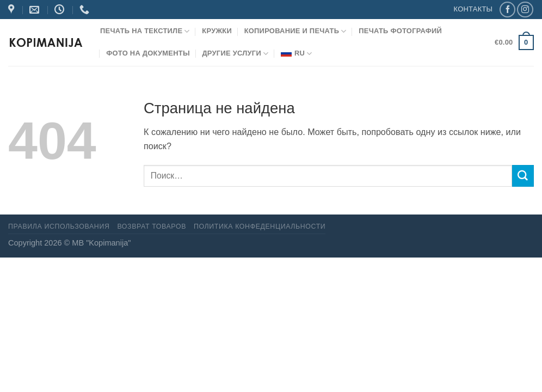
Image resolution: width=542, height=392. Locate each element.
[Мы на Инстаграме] (525, 10)
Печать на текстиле (145, 31)
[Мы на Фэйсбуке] (507, 10)
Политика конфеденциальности (260, 226)
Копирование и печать (295, 31)
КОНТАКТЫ (473, 9)
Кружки (217, 31)
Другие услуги (235, 54)
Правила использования (59, 226)
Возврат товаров (152, 226)
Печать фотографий (400, 31)
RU (297, 54)
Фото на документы (148, 53)
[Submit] (523, 176)
